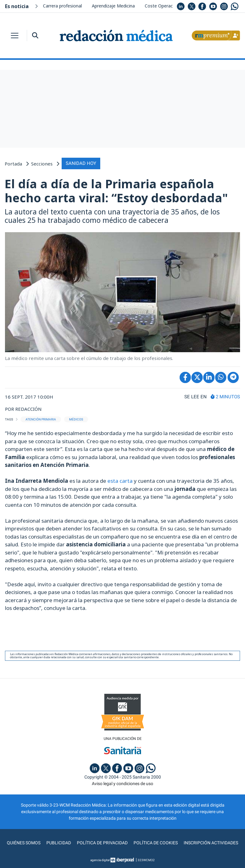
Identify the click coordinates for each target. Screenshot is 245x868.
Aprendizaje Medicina (113, 6)
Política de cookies (156, 843)
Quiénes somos (24, 843)
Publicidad (59, 843)
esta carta (120, 481)
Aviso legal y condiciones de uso (122, 784)
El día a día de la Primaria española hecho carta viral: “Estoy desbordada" (116, 191)
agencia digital (100, 860)
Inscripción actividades (211, 843)
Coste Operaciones (164, 6)
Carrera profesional (62, 6)
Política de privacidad (102, 843)
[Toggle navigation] (15, 36)
